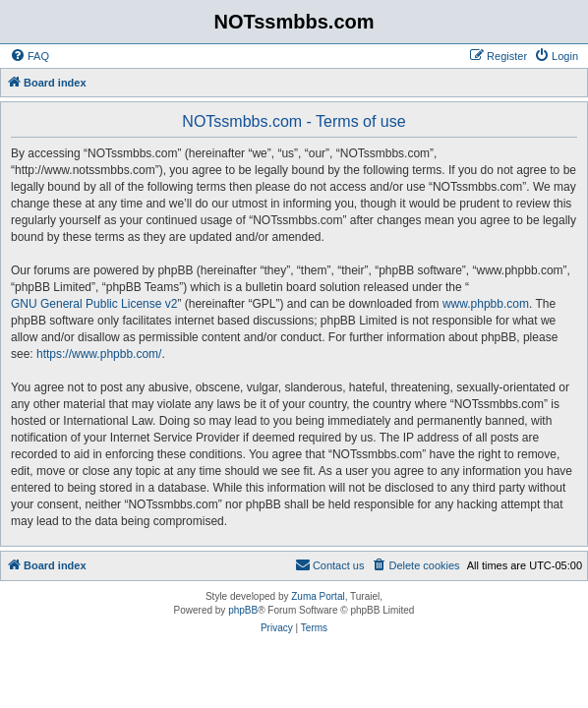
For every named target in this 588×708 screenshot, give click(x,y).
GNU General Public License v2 (94, 304)
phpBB (243, 610)
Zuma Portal (318, 596)
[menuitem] (29, 56)
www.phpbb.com (486, 304)
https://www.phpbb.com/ (99, 354)
